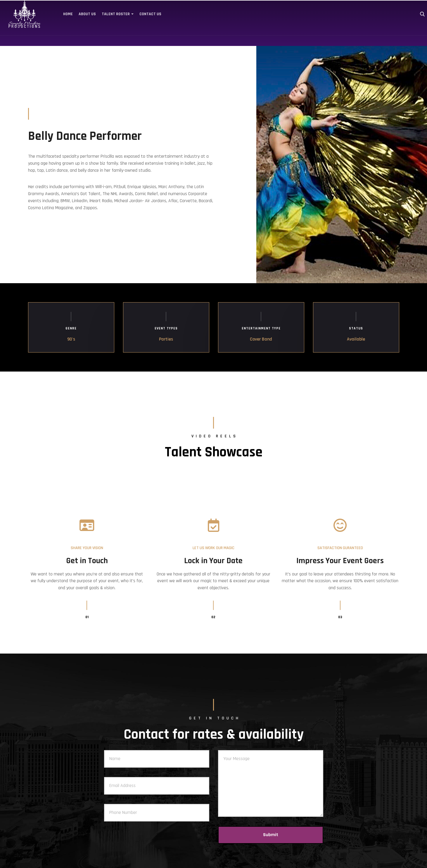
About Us (87, 14)
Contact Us (150, 14)
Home (68, 14)
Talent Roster (116, 14)
